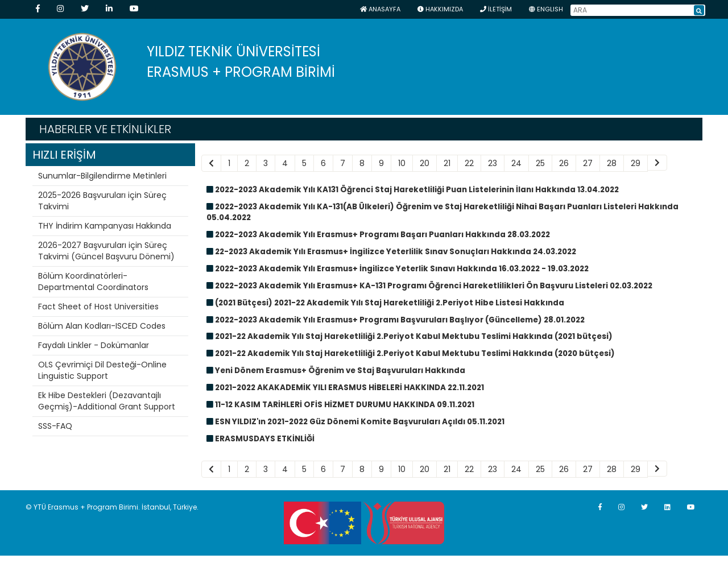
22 (469, 163)
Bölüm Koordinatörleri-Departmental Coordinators (93, 282)
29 (636, 163)
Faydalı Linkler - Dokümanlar (94, 345)
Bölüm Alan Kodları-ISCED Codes (102, 326)
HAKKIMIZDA (440, 9)
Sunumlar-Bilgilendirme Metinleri (102, 176)
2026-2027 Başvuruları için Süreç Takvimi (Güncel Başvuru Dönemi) (106, 251)
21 (447, 163)
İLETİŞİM (496, 9)
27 (588, 163)
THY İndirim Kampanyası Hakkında (105, 226)
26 (564, 163)
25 (540, 163)
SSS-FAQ (55, 426)
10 (402, 163)
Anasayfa (380, 9)
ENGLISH (546, 9)
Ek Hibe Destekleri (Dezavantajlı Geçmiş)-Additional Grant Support (107, 401)
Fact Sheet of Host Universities (98, 307)
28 (612, 163)
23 (493, 163)
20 (425, 163)
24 (516, 163)
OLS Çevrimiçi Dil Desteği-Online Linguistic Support (102, 370)
